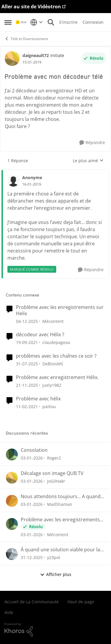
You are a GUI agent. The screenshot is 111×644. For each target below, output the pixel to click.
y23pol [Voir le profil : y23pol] (54, 557)
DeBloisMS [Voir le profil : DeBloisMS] (53, 364)
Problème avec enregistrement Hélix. (57, 377)
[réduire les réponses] (55, 173)
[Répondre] (92, 143)
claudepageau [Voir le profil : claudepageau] (56, 342)
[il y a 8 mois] (27, 321)
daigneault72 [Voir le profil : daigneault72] (36, 55)
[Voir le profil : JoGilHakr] (12, 478)
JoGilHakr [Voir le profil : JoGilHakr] (56, 481)
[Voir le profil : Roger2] (12, 454)
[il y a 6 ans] (27, 406)
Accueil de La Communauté (32, 602)
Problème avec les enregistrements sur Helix (60, 310)
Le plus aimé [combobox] (88, 161)
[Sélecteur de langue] (37, 22)
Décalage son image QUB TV (52, 473)
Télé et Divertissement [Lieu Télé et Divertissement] (26, 39)
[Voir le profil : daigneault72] (12, 59)
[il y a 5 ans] (27, 342)
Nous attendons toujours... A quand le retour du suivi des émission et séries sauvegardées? (61, 497)
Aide (9, 612)
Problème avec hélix (38, 399)
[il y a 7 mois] (32, 458)
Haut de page (81, 602)
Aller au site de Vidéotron (31, 7)
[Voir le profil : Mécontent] (12, 524)
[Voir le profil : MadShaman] (12, 501)
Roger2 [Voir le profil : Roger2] (54, 458)
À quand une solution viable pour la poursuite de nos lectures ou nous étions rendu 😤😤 (60, 550)
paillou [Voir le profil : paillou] (49, 406)
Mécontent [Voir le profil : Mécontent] (53, 321)
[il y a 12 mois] (27, 364)
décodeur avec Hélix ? (40, 335)
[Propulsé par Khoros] (55, 630)
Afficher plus (56, 574)
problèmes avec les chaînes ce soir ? (56, 356)
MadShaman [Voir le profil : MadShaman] (60, 504)
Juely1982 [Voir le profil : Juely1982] (52, 385)
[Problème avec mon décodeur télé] (32, 184)
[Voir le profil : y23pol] (12, 554)
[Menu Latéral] (8, 22)
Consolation (34, 450)
